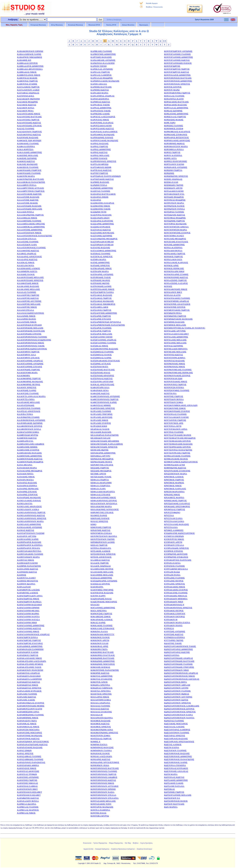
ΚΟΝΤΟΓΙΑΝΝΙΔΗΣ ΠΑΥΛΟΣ (178, 63)
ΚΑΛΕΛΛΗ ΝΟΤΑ (26, 265)
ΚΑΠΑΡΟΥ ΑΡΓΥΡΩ (27, 536)
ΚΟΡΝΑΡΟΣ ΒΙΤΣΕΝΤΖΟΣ (176, 137)
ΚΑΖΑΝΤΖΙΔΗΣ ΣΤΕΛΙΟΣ (29, 126)
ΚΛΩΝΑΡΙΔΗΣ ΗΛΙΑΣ (101, 599)
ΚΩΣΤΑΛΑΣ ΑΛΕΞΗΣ (174, 727)
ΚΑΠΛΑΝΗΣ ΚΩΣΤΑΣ (28, 569)
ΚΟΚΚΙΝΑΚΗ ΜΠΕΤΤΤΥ (102, 634)
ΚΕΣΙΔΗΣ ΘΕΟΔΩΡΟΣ (101, 471)
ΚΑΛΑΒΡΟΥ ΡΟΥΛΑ (27, 185)
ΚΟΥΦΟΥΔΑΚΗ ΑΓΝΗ (174, 465)
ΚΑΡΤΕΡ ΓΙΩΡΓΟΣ (99, 173)
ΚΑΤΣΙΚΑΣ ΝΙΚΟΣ (99, 346)
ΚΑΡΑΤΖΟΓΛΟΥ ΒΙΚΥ (27, 789)
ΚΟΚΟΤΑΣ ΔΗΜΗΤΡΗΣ (102, 676)
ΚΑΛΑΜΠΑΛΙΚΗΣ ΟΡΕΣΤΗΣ (31, 224)
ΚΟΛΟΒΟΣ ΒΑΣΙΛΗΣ (101, 721)
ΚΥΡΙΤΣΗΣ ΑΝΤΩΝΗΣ (175, 631)
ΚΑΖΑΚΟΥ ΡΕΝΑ (25, 111)
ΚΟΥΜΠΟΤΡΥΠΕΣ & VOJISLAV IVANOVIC (185, 328)
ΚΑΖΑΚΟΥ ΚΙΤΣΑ (26, 108)
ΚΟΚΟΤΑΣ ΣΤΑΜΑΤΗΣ (101, 679)
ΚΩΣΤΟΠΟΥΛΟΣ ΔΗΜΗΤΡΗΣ (178, 756)
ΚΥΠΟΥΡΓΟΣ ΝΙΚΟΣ (174, 539)
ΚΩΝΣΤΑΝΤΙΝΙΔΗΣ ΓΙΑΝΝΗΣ (178, 664)
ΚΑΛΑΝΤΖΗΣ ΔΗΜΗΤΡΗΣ (30, 230)
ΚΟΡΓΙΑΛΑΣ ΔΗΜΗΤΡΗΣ (176, 108)
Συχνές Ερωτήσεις (146, 843)
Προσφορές (144, 25)
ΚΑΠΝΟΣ (22, 575)
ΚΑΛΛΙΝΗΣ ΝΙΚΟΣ (26, 316)
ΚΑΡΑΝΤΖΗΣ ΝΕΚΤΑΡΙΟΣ (30, 733)
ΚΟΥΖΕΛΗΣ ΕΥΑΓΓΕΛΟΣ (176, 242)
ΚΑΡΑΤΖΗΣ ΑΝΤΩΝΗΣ (28, 777)
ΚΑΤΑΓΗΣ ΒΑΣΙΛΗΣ (100, 248)
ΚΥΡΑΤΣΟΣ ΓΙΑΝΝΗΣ (174, 566)
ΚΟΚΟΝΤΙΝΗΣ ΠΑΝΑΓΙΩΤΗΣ (105, 670)
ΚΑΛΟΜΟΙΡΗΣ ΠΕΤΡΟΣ (29, 384)
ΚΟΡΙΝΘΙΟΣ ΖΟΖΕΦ (173, 129)
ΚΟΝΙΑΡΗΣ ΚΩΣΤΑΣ (100, 759)
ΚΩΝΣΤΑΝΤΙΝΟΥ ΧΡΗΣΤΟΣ (177, 703)
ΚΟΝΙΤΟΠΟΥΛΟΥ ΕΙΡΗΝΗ (103, 789)
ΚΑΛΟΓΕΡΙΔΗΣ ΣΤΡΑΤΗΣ (29, 334)
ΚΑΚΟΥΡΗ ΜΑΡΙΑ (26, 176)
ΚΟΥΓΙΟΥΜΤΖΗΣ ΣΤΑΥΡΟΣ (177, 233)
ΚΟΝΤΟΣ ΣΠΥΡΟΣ (173, 87)
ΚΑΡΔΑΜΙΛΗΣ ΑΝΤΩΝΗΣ (103, 60)
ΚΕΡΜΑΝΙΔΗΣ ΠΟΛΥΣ (101, 462)
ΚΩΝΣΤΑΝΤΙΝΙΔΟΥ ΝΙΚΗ (176, 670)
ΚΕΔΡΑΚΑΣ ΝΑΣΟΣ (100, 429)
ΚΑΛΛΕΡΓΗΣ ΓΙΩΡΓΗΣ (28, 295)
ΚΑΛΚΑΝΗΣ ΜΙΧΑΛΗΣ (28, 289)
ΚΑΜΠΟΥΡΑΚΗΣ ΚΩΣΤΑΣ (30, 459)
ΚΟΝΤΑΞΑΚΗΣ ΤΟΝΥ (101, 804)
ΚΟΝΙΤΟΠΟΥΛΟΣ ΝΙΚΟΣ (102, 783)
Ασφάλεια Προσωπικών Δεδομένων (123, 849)
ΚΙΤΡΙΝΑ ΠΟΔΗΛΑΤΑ (101, 548)
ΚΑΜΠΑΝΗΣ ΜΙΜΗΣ (27, 447)
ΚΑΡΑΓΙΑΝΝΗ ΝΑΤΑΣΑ (28, 619)
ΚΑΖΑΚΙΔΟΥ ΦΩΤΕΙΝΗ (28, 99)
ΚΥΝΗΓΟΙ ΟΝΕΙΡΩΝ (174, 536)
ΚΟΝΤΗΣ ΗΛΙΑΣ (99, 813)
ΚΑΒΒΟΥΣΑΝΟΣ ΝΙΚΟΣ (29, 75)
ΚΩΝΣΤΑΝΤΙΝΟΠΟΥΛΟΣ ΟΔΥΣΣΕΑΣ (182, 679)
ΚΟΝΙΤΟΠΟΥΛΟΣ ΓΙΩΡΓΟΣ (103, 774)
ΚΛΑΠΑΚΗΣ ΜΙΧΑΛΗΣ (102, 572)
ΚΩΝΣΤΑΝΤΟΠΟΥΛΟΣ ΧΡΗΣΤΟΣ (180, 712)
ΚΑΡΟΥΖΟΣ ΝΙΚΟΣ (100, 120)
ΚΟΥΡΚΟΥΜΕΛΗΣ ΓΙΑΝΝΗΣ (178, 370)
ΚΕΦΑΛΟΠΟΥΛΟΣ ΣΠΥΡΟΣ (104, 500)
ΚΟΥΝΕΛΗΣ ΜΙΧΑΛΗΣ (175, 352)
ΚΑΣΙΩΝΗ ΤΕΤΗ (98, 212)
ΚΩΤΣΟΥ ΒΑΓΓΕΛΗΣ (174, 804)
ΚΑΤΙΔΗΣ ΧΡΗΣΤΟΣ (100, 265)
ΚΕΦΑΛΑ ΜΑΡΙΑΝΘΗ (101, 483)
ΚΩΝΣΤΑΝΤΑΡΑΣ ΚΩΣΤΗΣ (177, 652)
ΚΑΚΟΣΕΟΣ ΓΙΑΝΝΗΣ (28, 167)
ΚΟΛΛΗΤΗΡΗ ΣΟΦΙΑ (101, 700)
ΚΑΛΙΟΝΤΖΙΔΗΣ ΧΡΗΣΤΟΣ (30, 280)
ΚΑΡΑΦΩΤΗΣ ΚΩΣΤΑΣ (28, 798)
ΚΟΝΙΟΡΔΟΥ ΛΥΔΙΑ (100, 765)
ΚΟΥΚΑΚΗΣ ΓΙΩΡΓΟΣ (175, 253)
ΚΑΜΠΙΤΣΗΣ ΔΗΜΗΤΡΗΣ (29, 456)
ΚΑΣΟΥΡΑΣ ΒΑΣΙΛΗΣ (101, 215)
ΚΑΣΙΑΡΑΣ (96, 200)
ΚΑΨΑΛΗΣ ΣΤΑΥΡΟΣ (101, 423)
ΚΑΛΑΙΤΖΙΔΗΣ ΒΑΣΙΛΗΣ (29, 206)
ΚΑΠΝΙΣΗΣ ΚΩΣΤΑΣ (27, 572)
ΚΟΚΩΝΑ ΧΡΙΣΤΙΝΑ (100, 685)
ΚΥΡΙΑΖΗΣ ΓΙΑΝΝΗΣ (174, 578)
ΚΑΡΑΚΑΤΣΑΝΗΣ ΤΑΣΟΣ (29, 667)
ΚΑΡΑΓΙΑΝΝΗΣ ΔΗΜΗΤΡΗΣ (31, 625)
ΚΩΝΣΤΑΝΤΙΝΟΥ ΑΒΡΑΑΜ (177, 685)
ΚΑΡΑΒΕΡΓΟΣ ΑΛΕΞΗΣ (28, 590)
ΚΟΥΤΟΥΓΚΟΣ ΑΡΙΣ (174, 423)
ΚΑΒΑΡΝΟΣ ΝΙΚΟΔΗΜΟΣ (30, 57)
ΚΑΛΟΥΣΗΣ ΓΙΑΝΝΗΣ (28, 393)
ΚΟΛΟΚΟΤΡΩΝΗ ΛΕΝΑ (102, 730)
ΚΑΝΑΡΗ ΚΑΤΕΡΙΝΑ (27, 486)
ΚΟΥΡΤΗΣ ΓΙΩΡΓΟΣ (173, 396)
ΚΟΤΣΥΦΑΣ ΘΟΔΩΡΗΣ (175, 218)
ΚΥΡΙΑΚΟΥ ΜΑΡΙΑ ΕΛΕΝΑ (177, 622)
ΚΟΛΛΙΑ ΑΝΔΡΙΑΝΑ (100, 703)
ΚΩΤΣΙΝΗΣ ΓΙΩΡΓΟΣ (174, 792)
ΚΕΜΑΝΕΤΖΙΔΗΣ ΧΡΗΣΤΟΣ (104, 447)
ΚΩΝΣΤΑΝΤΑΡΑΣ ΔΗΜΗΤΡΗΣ (178, 649)
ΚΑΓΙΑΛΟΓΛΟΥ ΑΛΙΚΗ (28, 90)
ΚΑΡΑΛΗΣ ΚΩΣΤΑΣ (26, 697)
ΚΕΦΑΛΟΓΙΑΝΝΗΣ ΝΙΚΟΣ (103, 497)
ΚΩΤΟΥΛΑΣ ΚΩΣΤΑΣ (174, 777)
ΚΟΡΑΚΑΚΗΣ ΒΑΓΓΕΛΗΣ (176, 102)
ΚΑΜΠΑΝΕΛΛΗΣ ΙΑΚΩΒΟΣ (31, 444)
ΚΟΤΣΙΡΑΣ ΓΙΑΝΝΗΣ (174, 212)
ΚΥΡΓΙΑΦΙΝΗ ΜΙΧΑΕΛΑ (176, 569)
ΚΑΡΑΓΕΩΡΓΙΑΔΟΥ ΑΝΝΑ (30, 596)
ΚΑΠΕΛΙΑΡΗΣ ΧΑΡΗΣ (28, 539)
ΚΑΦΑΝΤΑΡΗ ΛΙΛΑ (100, 387)
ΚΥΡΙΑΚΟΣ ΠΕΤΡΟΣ (174, 611)
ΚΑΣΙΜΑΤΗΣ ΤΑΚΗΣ (101, 209)
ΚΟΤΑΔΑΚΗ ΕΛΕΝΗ (174, 191)
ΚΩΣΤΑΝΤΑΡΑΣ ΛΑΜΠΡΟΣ (177, 730)
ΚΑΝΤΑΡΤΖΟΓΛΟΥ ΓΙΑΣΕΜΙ (31, 533)
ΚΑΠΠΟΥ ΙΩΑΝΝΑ (26, 584)
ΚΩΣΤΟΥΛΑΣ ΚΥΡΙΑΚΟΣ (176, 768)
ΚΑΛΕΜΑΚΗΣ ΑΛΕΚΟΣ (28, 268)
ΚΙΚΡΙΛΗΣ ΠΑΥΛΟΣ (100, 518)
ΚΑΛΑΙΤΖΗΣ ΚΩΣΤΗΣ (28, 200)
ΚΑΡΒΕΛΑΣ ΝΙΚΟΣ (26, 813)
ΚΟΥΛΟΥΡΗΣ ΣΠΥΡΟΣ (175, 307)
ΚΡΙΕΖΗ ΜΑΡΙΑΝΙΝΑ (174, 492)
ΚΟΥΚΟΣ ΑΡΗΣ (171, 265)
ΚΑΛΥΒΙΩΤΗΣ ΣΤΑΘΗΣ (28, 417)
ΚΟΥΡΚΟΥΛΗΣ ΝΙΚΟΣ (174, 364)
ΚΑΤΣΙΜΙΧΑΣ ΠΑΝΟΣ (101, 355)
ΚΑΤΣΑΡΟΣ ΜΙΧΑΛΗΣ (101, 334)
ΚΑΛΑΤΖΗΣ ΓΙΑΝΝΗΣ (28, 242)
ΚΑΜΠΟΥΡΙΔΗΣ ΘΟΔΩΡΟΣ (30, 462)
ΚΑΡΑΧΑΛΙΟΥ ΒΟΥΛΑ (28, 801)
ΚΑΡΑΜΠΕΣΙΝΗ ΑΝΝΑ (28, 712)
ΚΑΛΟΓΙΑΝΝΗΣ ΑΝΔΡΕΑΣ (30, 361)
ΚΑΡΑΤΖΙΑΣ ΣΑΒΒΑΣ (27, 786)
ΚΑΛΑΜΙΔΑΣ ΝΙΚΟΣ (27, 218)
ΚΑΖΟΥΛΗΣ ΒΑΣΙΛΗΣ (28, 137)
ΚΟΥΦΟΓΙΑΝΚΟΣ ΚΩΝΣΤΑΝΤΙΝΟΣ (181, 462)
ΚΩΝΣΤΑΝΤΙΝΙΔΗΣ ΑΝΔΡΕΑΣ (178, 658)
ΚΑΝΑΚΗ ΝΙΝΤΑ (25, 474)
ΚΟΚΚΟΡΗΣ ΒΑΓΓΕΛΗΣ (102, 652)
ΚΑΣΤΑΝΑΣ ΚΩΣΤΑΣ (101, 230)
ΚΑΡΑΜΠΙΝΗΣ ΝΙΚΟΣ (28, 718)
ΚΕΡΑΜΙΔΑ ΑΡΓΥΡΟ (100, 456)
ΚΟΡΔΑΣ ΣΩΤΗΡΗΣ (173, 111)
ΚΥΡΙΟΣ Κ (169, 628)
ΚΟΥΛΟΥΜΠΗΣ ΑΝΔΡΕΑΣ (176, 301)
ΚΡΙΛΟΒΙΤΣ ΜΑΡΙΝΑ (174, 497)
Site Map (128, 843)
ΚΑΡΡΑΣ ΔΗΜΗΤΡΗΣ (101, 149)
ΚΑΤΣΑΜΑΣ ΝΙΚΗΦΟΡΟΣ (103, 304)
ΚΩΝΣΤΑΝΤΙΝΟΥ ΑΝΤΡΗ (176, 688)
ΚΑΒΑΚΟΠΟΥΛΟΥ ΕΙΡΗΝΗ (30, 51)
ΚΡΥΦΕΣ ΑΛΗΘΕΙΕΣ (174, 530)
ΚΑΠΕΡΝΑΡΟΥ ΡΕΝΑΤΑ (29, 548)
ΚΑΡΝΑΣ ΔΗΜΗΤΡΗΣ (101, 108)
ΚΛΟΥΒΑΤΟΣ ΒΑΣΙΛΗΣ (102, 593)
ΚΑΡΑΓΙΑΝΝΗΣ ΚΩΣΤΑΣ (29, 628)
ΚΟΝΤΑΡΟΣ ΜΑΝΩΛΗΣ (102, 807)
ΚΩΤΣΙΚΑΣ (169, 789)
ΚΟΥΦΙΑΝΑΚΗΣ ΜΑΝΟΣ (176, 459)
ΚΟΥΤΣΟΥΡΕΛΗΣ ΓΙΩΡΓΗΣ (177, 453)
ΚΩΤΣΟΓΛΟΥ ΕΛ (172, 798)
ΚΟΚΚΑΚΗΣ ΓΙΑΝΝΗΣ (102, 625)
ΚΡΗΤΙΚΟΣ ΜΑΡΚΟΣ (174, 483)
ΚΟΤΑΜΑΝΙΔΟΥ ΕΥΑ (174, 194)
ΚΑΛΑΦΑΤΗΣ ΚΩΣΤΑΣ (28, 251)
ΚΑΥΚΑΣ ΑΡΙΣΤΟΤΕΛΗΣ (102, 384)
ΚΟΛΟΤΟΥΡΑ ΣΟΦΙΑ (100, 736)
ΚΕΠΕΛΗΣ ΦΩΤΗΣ (99, 450)
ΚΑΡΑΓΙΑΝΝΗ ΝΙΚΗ (27, 622)
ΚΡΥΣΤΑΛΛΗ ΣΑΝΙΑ (174, 521)
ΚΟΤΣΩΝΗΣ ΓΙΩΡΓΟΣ (174, 221)
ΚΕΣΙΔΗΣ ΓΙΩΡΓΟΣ (100, 468)
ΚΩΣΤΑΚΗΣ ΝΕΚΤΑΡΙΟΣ (176, 724)
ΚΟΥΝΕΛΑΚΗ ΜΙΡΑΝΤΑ (176, 349)
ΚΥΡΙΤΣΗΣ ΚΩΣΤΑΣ (174, 634)
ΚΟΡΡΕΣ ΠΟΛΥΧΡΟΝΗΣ (175, 161)
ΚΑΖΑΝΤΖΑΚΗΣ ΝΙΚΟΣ (29, 114)
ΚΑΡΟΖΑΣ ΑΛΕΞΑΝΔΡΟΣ (103, 117)
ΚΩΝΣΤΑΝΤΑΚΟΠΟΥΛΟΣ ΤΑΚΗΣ (180, 646)
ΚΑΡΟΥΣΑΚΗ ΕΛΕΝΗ (101, 126)
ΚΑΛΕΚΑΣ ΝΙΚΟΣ (26, 262)
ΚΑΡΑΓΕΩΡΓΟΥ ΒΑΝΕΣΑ (29, 602)
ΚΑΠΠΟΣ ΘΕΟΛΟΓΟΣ (28, 581)
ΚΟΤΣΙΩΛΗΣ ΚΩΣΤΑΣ (174, 215)
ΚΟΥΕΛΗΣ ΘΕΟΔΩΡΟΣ (175, 239)
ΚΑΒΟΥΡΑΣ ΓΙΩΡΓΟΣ (27, 81)
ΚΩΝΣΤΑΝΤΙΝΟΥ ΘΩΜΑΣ (177, 694)
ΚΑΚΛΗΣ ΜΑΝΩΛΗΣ (27, 164)
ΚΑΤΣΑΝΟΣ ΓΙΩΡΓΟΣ (101, 310)
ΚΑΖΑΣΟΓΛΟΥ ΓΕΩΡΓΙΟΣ (29, 131)
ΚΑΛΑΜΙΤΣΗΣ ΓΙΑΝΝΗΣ (29, 221)
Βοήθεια (149, 7)
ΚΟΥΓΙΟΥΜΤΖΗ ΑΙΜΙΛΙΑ (176, 227)
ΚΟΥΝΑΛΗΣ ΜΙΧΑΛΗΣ (175, 340)
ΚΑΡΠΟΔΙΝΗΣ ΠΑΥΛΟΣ (102, 137)
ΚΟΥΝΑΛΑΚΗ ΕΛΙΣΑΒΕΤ (176, 334)
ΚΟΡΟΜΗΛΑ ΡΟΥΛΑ (174, 149)
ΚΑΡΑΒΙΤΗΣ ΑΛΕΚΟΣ (28, 593)
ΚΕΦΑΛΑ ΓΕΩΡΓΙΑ (100, 480)
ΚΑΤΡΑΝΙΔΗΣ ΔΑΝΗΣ (101, 286)
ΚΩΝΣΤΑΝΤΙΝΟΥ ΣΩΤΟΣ (176, 700)
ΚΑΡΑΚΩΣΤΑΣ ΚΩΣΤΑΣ (28, 682)
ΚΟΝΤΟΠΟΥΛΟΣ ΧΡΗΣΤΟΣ (177, 84)
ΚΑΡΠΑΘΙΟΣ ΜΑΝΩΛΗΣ (103, 134)
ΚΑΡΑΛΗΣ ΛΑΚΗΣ (26, 700)
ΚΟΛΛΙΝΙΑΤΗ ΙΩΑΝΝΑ (102, 718)
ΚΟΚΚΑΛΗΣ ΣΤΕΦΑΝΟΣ (102, 628)
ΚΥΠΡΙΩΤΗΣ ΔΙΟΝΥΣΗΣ (176, 554)
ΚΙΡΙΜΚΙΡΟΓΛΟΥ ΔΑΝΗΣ (103, 542)
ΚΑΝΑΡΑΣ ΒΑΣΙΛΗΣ (27, 483)
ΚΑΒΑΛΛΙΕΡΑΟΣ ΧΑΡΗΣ (29, 54)
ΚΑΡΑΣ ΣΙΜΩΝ (24, 750)
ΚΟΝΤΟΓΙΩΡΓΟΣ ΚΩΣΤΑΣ (176, 72)
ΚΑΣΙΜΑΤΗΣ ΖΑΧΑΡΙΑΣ (102, 203)
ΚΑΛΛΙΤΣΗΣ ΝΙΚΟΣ (27, 322)
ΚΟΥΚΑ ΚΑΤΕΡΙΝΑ (173, 248)
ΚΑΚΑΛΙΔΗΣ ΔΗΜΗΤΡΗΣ (29, 152)
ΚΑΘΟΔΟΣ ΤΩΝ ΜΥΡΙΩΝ (29, 140)
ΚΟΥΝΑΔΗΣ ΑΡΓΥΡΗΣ (175, 331)
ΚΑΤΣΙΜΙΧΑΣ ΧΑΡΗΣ (101, 358)
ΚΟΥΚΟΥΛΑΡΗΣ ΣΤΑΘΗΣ (176, 274)
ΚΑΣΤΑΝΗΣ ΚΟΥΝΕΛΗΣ (102, 233)
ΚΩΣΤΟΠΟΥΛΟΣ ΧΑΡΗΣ (176, 762)
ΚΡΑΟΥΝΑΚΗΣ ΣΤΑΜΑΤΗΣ (177, 471)
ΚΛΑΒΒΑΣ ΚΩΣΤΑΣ (100, 560)
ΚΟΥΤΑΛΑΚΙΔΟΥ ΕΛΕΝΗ (176, 417)
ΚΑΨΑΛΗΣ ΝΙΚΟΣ (99, 420)
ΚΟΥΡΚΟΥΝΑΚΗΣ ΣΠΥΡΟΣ (177, 375)
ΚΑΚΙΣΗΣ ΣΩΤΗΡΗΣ (27, 158)
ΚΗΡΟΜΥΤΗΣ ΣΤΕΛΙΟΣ (102, 512)
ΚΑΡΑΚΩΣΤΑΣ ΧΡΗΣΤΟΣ (29, 688)
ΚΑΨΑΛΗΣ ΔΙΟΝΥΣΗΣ (101, 417)
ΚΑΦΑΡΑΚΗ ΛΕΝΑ (100, 390)
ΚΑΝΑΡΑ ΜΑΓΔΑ (25, 480)
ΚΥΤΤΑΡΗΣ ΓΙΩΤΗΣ (174, 640)
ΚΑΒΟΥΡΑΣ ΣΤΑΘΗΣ (27, 84)
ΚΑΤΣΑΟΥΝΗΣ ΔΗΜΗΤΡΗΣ (104, 313)
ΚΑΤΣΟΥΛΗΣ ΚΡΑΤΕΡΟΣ (102, 375)
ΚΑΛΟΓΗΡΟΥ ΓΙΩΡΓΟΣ (28, 352)
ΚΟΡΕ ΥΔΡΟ (170, 123)
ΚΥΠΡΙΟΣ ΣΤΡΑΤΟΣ (173, 551)
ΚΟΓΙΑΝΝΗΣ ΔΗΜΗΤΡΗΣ (103, 608)
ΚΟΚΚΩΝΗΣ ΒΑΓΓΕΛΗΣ (102, 658)
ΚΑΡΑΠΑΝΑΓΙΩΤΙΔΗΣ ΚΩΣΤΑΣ (32, 744)
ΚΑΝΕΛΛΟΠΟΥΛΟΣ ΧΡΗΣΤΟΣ (32, 518)
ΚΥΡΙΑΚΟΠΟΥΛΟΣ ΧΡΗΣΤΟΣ (178, 608)
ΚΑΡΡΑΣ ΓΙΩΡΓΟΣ (99, 146)
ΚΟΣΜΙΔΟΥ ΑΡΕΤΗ (173, 188)
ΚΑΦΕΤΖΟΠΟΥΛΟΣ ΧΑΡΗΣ (104, 402)
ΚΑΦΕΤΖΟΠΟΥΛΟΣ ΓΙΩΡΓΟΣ (105, 399)
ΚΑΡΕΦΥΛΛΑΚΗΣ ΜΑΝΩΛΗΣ (105, 81)
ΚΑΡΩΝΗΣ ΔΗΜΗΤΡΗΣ (102, 188)
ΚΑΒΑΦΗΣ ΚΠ (24, 60)
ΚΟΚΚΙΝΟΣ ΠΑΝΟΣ (100, 637)
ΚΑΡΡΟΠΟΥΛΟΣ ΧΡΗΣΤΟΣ (103, 161)
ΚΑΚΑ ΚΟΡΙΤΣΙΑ (25, 149)
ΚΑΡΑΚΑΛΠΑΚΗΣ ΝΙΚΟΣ (29, 658)
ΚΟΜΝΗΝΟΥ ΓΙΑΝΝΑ (101, 750)
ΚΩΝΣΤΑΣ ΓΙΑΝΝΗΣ (174, 721)
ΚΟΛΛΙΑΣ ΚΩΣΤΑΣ (100, 709)
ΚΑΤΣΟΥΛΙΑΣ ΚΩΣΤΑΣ (102, 378)
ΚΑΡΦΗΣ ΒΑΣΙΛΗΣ (100, 182)
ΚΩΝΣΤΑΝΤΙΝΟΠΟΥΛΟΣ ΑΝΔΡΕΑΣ (181, 673)
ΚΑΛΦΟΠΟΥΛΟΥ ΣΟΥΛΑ (29, 429)
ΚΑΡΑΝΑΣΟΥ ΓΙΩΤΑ (27, 721)
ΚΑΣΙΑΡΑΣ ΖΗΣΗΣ (99, 197)
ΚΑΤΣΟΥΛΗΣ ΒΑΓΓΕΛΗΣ (103, 370)
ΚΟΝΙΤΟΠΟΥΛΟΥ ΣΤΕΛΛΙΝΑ (105, 798)
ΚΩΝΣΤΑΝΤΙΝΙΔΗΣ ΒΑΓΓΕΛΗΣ (179, 661)
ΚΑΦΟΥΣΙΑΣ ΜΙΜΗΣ (101, 405)
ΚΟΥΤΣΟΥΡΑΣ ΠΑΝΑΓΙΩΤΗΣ (178, 450)
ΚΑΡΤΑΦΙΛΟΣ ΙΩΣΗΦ (101, 167)
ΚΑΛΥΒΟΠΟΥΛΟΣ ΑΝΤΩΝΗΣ (31, 420)
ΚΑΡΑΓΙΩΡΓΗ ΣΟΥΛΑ (27, 637)
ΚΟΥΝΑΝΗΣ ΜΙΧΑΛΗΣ (175, 343)
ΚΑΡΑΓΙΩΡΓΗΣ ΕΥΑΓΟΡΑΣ (30, 643)
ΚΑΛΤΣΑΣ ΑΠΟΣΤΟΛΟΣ (29, 411)
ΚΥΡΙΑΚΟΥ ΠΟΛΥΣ (173, 625)
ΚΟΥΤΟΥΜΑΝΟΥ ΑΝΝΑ (176, 429)
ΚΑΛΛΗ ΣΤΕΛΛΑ (25, 310)
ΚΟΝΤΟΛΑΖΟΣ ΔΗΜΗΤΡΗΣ (177, 75)
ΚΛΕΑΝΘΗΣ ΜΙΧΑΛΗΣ (102, 575)
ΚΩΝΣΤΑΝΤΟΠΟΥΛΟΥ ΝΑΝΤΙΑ (179, 718)
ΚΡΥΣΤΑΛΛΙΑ (171, 527)
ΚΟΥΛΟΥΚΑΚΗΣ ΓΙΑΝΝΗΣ (177, 298)
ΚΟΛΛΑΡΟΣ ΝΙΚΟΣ (100, 697)
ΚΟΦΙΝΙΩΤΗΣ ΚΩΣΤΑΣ (175, 468)
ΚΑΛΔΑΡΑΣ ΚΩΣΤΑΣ (27, 259)
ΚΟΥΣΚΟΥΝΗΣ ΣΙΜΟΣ (175, 408)
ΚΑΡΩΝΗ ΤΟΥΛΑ (99, 185)
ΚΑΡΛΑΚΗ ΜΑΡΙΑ (99, 93)
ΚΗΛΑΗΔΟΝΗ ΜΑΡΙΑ (101, 506)
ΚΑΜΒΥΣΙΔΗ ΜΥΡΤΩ (28, 435)
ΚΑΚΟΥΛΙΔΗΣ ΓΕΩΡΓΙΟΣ (29, 170)
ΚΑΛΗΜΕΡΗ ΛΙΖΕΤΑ (27, 271)
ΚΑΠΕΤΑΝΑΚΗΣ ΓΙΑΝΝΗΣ (30, 554)
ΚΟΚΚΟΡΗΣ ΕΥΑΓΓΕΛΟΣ (103, 655)
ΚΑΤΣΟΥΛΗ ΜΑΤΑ (99, 367)
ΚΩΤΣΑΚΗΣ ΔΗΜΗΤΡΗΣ (176, 780)
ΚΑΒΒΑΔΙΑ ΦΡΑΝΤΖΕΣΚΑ (30, 69)
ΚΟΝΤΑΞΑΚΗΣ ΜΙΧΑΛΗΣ (103, 801)
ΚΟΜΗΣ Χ (95, 741)
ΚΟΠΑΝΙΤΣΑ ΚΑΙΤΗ (174, 99)
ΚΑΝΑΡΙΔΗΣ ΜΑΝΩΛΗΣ (29, 497)
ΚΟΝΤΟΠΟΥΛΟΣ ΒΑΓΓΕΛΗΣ (178, 78)
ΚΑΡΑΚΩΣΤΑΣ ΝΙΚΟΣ (28, 685)
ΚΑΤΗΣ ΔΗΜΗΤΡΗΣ (100, 262)
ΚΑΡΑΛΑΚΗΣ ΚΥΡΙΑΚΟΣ (29, 691)
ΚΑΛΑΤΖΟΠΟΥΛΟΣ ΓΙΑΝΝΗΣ (31, 248)
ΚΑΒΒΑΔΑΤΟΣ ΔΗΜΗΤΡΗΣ (30, 66)
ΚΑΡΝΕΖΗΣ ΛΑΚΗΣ (100, 114)
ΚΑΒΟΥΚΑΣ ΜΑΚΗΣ (27, 78)
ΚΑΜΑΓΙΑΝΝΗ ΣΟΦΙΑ (28, 432)
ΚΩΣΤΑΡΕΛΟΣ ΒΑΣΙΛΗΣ (176, 738)
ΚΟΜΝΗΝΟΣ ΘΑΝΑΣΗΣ (102, 747)
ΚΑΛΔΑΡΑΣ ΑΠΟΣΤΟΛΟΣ (29, 256)
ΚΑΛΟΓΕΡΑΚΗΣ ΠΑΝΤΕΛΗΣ (31, 331)
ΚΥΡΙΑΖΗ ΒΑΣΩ (172, 572)
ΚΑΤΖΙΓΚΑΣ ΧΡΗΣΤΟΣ (102, 256)
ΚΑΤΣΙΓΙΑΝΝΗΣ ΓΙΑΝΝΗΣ (103, 343)
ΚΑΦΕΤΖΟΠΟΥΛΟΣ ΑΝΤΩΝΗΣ (105, 396)
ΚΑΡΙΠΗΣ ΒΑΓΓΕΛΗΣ (101, 87)
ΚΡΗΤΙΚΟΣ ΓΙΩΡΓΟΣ (174, 480)
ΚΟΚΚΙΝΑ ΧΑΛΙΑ (99, 631)
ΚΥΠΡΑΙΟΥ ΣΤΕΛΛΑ (174, 545)
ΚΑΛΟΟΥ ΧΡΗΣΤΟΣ (27, 387)
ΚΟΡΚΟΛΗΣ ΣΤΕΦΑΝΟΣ (176, 134)
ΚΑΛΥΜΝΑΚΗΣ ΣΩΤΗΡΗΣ (30, 423)
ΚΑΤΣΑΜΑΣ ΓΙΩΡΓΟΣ (101, 298)
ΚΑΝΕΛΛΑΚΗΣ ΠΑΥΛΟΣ (29, 500)
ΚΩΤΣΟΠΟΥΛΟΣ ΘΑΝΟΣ (176, 801)
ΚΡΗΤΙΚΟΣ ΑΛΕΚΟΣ (174, 477)
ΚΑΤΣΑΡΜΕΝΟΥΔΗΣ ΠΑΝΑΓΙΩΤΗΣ (108, 325)
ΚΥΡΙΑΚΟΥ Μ (171, 619)
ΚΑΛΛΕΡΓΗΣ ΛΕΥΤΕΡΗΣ (29, 301)
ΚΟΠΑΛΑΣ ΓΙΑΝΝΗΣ (174, 96)
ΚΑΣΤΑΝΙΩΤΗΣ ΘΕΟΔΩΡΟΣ (104, 239)
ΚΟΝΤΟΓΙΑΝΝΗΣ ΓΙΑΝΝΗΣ (177, 54)
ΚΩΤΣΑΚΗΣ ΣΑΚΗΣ (174, 783)
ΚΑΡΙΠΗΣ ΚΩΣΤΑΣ (100, 90)
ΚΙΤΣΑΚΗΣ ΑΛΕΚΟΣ (100, 551)
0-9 (165, 41)
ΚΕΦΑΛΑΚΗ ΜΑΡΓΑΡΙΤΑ (103, 492)
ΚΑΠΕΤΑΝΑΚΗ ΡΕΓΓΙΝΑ (29, 551)
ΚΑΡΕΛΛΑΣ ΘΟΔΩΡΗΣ (102, 78)
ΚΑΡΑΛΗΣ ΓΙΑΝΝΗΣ (27, 694)
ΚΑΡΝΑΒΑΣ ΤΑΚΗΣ (100, 105)
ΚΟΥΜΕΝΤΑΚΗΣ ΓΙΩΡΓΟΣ (177, 310)
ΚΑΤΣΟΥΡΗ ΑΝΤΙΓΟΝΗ (102, 381)
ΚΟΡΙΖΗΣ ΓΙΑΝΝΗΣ (173, 126)
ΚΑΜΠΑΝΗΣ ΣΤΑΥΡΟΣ (28, 450)
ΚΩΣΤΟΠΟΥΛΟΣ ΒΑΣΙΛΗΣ (177, 753)
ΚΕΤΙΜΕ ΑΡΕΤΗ (98, 474)
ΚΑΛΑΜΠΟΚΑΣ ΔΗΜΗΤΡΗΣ (31, 227)
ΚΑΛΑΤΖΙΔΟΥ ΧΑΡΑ (27, 245)
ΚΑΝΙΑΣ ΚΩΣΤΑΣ (26, 530)
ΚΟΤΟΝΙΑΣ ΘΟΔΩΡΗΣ (175, 200)
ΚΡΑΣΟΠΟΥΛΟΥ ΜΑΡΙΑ (175, 474)
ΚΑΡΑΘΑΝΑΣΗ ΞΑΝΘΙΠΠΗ (30, 649)
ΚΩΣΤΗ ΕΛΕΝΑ (171, 747)
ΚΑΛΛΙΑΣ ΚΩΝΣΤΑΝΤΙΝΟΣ (30, 313)
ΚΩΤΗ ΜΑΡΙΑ (171, 774)
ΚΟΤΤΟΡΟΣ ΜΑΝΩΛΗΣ (175, 224)
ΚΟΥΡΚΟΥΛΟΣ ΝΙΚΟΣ (174, 367)
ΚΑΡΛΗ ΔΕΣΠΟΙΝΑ (100, 99)
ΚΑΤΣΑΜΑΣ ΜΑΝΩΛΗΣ (102, 301)
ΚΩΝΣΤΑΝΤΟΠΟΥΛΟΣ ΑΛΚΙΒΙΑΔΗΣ (182, 706)
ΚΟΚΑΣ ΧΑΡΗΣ (98, 622)
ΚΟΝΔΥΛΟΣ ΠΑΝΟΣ (100, 753)
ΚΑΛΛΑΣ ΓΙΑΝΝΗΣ (27, 292)
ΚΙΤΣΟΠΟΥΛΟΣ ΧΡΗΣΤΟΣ (103, 554)
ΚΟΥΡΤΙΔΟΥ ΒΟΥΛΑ (174, 399)
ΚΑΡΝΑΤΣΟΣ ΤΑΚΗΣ (101, 111)
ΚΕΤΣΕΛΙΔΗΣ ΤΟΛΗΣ (101, 477)
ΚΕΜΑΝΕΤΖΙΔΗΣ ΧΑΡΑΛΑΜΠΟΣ (107, 444)
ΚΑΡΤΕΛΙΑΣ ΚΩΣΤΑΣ (101, 170)
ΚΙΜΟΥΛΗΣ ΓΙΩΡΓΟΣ (101, 527)
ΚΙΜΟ (93, 524)
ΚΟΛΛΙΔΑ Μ (97, 715)
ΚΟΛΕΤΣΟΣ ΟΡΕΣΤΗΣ (101, 694)
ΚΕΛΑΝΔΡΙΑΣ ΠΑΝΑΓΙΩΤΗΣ (105, 435)
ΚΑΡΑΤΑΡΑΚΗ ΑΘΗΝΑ (28, 765)
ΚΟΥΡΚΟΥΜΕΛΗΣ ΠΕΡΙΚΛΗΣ (178, 373)
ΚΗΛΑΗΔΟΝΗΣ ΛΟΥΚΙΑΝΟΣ (105, 509)
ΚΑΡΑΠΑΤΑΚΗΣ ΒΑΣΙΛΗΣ (30, 747)
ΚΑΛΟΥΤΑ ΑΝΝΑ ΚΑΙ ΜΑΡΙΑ (31, 396)
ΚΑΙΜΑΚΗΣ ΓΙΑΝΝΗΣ (28, 143)
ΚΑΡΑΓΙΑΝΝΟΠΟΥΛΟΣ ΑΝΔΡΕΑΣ (33, 634)
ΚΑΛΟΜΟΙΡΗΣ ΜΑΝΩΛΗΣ (30, 381)
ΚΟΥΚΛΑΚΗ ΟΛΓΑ (173, 259)
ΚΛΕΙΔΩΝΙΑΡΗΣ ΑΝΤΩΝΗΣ (104, 581)
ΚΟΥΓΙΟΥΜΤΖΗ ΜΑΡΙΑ (175, 230)
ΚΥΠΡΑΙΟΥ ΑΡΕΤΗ (173, 542)
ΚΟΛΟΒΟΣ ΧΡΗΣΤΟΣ (101, 727)
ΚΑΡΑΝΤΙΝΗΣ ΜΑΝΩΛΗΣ (30, 736)
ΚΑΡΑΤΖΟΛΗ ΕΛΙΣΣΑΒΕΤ (29, 792)
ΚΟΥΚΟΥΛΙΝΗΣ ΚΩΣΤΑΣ (176, 277)
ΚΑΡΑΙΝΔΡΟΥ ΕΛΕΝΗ (28, 652)
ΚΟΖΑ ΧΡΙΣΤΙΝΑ (99, 611)
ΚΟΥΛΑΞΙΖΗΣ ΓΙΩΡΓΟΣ (175, 280)
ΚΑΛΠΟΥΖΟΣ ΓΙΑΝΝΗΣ (29, 408)
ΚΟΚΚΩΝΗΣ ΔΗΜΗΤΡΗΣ (103, 661)
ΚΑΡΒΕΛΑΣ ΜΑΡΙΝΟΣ (28, 810)
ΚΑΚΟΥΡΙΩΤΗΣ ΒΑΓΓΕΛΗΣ (30, 179)
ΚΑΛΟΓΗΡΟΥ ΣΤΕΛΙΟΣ (28, 358)
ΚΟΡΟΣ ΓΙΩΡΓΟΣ (172, 152)
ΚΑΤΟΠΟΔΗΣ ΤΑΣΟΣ (101, 277)
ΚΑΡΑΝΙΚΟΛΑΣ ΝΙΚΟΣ (28, 727)
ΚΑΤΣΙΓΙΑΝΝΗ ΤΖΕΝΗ (101, 337)
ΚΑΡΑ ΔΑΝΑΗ (24, 587)
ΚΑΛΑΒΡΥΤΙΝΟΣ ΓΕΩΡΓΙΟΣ (31, 191)
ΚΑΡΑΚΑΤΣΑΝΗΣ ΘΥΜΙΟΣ (30, 664)
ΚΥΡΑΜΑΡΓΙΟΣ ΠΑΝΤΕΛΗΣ (178, 560)
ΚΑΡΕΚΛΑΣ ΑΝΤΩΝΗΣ (102, 69)
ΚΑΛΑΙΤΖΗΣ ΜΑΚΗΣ (27, 203)
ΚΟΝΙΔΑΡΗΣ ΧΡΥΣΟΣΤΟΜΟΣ (105, 762)
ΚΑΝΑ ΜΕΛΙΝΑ (25, 465)
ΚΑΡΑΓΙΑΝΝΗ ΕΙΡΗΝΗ (28, 608)
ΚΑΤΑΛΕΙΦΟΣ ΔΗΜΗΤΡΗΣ (103, 251)
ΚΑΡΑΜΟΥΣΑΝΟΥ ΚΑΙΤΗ (30, 709)
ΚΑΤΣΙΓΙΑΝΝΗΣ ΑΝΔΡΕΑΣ (103, 340)
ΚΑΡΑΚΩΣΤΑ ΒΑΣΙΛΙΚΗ (29, 676)
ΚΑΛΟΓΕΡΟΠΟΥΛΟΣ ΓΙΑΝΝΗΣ (32, 337)
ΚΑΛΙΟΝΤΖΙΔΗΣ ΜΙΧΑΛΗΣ (30, 277)
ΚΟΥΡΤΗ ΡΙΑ (170, 393)
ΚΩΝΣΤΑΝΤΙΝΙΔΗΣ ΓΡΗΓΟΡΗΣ (179, 667)
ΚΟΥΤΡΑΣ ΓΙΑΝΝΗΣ (174, 432)
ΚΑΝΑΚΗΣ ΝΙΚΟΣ (26, 477)
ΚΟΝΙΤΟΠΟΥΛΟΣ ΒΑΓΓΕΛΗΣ (105, 768)
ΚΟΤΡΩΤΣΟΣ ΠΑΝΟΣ (174, 206)
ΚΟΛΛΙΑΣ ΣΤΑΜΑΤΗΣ (101, 712)
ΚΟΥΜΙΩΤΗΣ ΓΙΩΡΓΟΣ (175, 316)
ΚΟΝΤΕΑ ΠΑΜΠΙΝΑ (100, 810)
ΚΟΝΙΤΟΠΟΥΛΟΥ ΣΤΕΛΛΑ (103, 795)
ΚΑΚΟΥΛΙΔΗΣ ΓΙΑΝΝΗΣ (29, 173)
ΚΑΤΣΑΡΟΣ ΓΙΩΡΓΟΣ (101, 331)
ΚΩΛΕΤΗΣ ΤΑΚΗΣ (173, 643)
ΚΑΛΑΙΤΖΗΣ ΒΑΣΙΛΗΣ (28, 197)
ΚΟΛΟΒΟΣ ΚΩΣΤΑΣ (100, 724)
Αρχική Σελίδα (88, 849)
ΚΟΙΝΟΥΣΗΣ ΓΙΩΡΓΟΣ (101, 614)
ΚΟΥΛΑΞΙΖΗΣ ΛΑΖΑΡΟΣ (176, 283)
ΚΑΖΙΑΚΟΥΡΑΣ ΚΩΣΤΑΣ (29, 134)
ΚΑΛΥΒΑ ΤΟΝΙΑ (25, 414)
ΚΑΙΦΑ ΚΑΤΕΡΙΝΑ (26, 146)
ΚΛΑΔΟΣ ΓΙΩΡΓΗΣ (100, 563)
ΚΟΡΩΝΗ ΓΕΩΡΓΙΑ (173, 170)
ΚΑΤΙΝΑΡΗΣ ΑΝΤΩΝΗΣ (102, 274)
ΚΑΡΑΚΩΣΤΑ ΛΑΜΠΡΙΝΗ (29, 679)
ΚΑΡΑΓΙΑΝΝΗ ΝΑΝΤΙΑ (28, 616)
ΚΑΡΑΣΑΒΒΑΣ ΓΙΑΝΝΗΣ (29, 756)
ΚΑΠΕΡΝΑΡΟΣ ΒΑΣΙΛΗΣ (29, 542)
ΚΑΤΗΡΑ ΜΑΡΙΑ (98, 259)
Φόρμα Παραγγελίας (116, 843)
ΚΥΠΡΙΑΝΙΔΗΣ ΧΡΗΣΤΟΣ (176, 548)
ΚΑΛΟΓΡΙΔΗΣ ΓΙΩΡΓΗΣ (28, 370)
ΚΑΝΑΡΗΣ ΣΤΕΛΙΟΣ (27, 492)
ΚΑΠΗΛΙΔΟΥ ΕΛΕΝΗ (27, 563)
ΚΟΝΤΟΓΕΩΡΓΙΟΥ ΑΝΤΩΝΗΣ (178, 51)
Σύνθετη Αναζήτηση (114, 20)
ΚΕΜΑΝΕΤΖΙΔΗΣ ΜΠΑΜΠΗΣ (105, 441)
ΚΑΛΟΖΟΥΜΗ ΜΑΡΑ (27, 373)
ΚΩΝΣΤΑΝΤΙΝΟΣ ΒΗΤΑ (175, 682)
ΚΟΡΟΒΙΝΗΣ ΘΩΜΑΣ (174, 143)
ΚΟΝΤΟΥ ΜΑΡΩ (172, 90)
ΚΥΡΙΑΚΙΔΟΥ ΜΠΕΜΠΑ (176, 599)
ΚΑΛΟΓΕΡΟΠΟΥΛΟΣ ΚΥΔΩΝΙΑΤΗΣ (34, 340)
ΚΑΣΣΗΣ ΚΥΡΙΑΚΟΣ (100, 227)
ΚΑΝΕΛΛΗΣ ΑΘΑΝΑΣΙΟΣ (29, 506)
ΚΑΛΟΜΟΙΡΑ (23, 375)
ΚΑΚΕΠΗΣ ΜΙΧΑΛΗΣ (28, 155)
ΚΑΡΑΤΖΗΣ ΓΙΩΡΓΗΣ (27, 780)
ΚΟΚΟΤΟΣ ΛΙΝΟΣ (99, 682)
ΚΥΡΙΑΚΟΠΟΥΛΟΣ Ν (174, 605)
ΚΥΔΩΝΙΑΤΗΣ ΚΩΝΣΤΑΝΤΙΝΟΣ (179, 533)
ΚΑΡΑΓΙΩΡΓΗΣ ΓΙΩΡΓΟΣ (29, 640)
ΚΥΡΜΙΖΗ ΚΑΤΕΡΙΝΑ (174, 637)
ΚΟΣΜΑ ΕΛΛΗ (171, 182)
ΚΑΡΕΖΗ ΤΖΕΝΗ (99, 66)
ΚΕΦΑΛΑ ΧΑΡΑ (98, 489)
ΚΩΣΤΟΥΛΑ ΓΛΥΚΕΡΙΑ (175, 765)
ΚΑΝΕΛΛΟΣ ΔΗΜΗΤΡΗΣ (29, 524)
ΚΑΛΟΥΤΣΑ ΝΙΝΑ (26, 399)
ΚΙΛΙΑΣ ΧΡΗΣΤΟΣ (99, 521)
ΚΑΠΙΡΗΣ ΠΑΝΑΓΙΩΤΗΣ (29, 566)
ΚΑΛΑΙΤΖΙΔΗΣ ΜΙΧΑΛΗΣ (30, 209)
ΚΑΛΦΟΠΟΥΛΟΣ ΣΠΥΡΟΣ (30, 426)
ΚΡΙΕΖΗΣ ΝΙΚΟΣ (172, 495)
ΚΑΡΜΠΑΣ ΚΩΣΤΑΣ (100, 102)
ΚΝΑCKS (95, 605)
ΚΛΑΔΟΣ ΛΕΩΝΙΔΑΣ (101, 566)
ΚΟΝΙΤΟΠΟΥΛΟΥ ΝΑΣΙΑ (102, 792)
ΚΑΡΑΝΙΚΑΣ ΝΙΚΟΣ (27, 724)
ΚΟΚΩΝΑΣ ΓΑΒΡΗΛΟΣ (102, 688)
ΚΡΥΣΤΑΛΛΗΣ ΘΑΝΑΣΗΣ (176, 524)
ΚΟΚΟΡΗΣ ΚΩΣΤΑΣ (100, 673)
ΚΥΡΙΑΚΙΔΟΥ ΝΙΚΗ (173, 602)
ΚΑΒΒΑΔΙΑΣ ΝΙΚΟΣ (27, 72)
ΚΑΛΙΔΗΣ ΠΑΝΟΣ (26, 274)
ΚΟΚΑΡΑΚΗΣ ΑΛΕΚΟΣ (102, 619)
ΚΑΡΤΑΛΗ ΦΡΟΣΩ (99, 164)
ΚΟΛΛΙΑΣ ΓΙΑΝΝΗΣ (100, 706)
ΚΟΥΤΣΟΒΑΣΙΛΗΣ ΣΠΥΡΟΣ (177, 441)
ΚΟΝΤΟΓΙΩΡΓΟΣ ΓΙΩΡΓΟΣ (177, 69)
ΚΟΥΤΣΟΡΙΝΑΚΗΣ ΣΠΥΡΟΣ (177, 447)
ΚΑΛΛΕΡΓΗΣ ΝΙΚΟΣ (27, 307)
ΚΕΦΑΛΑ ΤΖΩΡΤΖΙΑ (100, 486)
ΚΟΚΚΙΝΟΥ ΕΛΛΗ (99, 643)
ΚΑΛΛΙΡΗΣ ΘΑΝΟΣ (26, 319)
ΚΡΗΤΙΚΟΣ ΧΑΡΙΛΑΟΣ (175, 489)
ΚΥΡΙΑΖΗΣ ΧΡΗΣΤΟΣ (174, 584)
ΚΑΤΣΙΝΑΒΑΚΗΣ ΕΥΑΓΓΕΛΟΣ (105, 361)
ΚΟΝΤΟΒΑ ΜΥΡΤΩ (100, 816)
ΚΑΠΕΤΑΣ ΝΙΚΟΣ (25, 560)
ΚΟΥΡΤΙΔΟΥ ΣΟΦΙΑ (173, 402)
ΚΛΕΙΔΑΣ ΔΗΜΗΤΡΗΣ (101, 578)
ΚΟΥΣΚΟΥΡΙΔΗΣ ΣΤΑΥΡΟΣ (177, 411)
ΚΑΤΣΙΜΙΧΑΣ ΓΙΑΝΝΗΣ (102, 352)
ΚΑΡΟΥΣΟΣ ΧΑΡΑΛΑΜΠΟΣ (104, 131)
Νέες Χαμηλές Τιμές (14, 25)
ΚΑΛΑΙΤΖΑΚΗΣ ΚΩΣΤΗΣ (29, 194)
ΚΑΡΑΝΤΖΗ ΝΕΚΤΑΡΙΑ (28, 730)
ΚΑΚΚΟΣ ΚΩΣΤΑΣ (26, 161)
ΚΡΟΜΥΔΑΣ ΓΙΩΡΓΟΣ (174, 509)
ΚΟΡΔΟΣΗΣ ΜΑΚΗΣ (174, 120)
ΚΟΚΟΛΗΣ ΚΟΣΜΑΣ (100, 667)
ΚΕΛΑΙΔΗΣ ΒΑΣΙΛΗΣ (101, 432)
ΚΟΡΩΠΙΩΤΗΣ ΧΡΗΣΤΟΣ (176, 176)
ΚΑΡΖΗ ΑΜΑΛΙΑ (99, 84)
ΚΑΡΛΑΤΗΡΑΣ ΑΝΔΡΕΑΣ (102, 96)
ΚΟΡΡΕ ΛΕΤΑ (170, 158)
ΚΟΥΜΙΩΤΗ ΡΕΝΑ (173, 313)
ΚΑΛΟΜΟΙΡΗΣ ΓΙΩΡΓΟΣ (29, 378)
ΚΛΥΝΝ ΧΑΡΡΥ (98, 596)
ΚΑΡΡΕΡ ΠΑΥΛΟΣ (99, 158)
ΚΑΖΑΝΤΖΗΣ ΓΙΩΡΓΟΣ (28, 120)
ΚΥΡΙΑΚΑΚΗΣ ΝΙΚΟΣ (174, 587)
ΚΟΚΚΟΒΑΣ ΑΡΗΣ (99, 646)
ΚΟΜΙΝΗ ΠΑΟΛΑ (99, 744)
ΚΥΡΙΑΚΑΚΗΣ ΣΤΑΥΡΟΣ (176, 590)
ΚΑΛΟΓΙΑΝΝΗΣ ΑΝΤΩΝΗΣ (30, 364)
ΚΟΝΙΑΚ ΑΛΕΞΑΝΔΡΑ (101, 756)
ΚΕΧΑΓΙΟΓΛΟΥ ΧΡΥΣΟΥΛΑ (104, 503)
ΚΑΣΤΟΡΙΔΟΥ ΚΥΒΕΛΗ (102, 245)
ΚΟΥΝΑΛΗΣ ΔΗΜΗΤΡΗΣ (176, 337)
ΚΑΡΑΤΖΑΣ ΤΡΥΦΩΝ (27, 774)
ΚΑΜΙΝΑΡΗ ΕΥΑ (25, 441)
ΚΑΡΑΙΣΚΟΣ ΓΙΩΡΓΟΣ (28, 655)
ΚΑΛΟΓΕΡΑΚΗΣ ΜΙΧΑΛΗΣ (30, 328)
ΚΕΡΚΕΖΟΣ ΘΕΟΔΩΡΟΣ (102, 459)
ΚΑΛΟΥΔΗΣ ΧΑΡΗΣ (27, 390)
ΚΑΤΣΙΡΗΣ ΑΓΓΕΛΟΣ (101, 364)
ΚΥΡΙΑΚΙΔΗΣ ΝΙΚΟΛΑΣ (175, 596)
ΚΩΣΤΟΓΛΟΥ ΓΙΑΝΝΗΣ (175, 750)
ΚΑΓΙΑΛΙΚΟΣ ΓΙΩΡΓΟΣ (28, 87)
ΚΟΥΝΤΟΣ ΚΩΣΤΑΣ (173, 355)
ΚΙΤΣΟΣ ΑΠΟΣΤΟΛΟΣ (101, 557)
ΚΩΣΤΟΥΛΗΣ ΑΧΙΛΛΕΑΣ (176, 771)
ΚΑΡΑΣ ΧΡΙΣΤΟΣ (25, 753)
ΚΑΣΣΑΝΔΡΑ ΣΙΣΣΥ (100, 218)
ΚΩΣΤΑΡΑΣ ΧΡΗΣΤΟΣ (174, 736)
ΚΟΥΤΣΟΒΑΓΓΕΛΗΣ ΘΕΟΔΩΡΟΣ (180, 438)
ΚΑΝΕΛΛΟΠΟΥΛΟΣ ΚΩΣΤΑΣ (31, 515)
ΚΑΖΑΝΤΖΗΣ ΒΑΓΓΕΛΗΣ (29, 117)
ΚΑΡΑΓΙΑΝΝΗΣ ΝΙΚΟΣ (28, 631)
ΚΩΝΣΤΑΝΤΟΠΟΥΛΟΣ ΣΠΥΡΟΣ (179, 709)
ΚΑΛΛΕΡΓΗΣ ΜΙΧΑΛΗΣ (29, 304)
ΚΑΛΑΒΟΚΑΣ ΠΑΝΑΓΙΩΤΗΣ (31, 182)
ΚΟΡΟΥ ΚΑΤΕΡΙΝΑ (173, 155)
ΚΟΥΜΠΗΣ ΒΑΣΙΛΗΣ (174, 322)
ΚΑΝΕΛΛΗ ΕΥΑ (25, 503)
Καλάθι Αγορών (152, 3)
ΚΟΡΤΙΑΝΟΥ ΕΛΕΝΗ (174, 164)
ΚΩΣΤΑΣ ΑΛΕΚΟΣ (173, 744)
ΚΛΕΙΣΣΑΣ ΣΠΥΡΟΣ (100, 584)
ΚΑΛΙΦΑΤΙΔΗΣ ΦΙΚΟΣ (28, 283)
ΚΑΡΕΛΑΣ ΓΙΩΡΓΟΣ (100, 72)
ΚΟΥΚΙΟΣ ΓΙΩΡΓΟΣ (173, 256)
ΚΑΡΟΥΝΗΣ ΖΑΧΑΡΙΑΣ (102, 123)
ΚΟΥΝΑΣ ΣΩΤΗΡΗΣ (173, 346)
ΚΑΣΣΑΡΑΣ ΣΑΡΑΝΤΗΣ (102, 221)
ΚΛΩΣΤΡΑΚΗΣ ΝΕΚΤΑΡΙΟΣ (104, 602)
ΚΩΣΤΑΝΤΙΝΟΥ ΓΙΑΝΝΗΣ (177, 733)
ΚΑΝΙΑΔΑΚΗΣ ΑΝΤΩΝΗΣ (30, 527)
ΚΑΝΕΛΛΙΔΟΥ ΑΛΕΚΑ (28, 509)
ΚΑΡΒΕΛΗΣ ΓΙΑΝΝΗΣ (101, 51)
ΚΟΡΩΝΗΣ (169, 173)
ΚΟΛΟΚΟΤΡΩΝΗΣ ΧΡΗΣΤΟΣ (104, 733)
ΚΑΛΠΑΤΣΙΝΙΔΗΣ (26, 405)
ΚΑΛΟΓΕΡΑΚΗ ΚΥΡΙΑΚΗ (29, 325)
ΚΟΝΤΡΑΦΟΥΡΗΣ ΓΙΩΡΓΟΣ (177, 93)
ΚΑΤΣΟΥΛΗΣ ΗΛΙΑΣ (100, 373)
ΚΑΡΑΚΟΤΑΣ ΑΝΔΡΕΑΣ (28, 673)
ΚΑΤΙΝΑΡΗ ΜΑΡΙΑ (100, 271)
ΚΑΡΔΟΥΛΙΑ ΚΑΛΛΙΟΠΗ (103, 63)
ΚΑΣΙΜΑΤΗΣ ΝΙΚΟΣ (100, 206)
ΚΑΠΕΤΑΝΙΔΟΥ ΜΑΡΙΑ (28, 557)
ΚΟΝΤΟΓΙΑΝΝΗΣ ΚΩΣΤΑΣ (177, 60)
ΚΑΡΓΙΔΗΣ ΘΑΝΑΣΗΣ (101, 57)
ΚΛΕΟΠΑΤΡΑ (97, 587)
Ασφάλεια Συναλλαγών (144, 849)
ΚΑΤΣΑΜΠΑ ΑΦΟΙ (99, 307)
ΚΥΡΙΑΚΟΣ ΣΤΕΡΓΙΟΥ (175, 614)
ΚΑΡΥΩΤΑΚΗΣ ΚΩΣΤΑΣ (102, 179)
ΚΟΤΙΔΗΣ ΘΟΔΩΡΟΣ (174, 197)
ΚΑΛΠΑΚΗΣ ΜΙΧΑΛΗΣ (28, 402)
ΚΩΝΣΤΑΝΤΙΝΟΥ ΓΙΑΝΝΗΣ (177, 691)
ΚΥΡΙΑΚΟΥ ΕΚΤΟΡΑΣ (174, 616)
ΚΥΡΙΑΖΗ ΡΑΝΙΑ (172, 575)
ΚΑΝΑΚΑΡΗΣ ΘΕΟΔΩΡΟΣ (30, 471)
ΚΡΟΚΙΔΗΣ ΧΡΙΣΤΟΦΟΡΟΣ (177, 506)
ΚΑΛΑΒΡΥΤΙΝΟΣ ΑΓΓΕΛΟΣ (30, 188)
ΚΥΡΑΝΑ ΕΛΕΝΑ (172, 563)
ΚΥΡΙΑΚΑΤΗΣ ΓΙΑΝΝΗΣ (176, 593)
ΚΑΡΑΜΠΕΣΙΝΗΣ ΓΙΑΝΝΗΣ (30, 715)
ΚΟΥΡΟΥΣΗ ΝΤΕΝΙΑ (174, 387)
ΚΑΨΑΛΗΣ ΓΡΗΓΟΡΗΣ (102, 414)
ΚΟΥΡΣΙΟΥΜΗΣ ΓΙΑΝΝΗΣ (177, 390)
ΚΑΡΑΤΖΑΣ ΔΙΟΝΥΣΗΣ (28, 771)
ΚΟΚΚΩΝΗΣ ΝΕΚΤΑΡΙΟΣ (103, 664)
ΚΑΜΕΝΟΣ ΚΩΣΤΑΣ (27, 438)
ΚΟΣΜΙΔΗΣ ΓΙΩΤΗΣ (174, 185)
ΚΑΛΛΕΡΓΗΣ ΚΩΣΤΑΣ (28, 298)
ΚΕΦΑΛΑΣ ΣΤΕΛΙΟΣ (100, 495)
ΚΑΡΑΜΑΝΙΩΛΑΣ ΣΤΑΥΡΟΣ (31, 703)
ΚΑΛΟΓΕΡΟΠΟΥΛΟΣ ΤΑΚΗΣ (31, 346)
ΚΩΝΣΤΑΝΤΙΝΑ (172, 655)
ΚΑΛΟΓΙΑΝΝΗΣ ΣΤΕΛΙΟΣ (30, 367)
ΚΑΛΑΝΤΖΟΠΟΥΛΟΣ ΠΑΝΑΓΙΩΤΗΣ (34, 236)
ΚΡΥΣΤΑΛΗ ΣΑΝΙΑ (173, 518)
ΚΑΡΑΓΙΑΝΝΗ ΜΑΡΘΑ (28, 614)
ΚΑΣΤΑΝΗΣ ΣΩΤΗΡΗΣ (101, 236)
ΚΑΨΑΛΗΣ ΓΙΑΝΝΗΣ (101, 411)
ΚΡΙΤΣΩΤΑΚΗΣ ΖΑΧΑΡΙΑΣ (177, 503)
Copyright (81, 863)
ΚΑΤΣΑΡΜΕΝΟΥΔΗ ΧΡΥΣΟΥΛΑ (106, 322)
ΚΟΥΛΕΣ (168, 286)
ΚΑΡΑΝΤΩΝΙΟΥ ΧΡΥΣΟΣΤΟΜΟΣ (33, 741)
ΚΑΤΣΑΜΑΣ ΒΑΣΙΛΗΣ (101, 295)
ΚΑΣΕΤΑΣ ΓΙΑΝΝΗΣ (100, 191)
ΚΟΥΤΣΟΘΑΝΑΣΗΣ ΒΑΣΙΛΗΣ (178, 444)
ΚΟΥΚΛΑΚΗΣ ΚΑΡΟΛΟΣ (176, 262)
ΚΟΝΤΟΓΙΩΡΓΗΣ (172, 66)
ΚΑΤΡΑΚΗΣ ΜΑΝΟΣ (100, 280)
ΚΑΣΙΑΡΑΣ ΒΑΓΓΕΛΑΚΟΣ (103, 194)
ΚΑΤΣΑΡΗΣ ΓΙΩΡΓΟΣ (101, 316)
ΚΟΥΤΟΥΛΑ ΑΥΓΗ (173, 426)
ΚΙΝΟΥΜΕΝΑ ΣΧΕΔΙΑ (101, 533)
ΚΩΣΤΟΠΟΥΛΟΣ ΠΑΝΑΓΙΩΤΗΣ (179, 759)
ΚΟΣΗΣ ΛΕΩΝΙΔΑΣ (173, 179)
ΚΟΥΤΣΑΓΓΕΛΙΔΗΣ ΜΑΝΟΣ (178, 435)
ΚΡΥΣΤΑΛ (169, 515)
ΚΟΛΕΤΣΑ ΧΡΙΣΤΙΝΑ (101, 691)
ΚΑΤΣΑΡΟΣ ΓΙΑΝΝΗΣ (101, 328)
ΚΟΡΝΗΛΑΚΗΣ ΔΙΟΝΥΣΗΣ (177, 140)
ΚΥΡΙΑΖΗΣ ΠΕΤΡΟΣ (174, 581)
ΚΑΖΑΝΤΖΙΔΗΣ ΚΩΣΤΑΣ (29, 123)
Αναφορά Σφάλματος (102, 849)
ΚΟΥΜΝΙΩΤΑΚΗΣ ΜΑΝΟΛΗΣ (178, 319)
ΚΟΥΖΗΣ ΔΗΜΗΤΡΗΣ (174, 245)
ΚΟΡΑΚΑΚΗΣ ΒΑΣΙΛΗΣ (175, 105)
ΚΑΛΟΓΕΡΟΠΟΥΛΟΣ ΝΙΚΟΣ (30, 343)
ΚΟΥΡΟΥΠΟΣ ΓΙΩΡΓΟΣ (175, 384)
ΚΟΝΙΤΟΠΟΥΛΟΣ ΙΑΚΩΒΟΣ (104, 777)
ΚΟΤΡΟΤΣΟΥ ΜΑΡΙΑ (174, 203)
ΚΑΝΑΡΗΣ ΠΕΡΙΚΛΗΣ (28, 489)
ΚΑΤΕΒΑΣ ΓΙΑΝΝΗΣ (100, 253)
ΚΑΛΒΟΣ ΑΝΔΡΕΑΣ (27, 253)
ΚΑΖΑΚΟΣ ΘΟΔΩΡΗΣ (27, 102)
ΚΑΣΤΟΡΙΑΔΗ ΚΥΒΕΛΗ (102, 242)
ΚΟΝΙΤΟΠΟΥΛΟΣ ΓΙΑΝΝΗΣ (104, 771)
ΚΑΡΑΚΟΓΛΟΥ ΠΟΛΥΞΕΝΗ (30, 670)
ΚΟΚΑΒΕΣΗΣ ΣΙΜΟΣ (101, 616)
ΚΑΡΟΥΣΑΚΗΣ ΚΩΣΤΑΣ (102, 129)
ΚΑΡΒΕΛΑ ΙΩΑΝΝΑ (27, 804)
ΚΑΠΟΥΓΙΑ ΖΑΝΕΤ (26, 578)
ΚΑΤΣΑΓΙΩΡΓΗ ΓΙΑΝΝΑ (102, 292)
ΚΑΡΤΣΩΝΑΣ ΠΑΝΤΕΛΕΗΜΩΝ (106, 176)
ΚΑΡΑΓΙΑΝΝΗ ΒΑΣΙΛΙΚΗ (29, 605)
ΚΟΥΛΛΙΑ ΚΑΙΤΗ (172, 295)
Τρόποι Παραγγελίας (100, 843)
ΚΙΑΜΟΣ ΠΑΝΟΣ (99, 515)
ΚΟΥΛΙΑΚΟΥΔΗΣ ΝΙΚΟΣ (176, 289)
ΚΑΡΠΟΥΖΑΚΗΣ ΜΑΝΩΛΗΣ (104, 140)
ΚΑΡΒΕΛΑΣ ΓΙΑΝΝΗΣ (28, 807)
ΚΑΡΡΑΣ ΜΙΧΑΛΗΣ (100, 155)
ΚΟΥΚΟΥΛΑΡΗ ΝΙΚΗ (174, 271)
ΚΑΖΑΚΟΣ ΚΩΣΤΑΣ (27, 105)
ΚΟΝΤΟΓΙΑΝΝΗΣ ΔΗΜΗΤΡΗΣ (178, 57)
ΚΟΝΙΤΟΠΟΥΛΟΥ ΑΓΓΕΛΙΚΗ (104, 786)
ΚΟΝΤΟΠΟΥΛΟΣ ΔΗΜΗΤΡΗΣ (178, 81)
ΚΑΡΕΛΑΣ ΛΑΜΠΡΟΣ (101, 75)
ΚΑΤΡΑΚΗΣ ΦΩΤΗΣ (100, 283)
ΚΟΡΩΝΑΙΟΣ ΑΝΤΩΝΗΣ (176, 167)
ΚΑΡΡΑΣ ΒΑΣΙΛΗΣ (100, 143)
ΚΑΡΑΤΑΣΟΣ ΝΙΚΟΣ (27, 768)
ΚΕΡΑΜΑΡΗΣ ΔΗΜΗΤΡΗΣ (103, 453)
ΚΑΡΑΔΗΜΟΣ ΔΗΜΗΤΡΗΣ (30, 646)
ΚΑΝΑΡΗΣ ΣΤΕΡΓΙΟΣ (27, 495)
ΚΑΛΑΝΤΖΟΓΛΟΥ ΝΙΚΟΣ (29, 233)
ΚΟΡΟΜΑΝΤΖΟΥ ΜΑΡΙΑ (176, 146)
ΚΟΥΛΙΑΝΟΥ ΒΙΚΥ (173, 292)
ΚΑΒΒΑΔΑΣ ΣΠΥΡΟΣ (27, 63)
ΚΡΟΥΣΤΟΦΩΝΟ (172, 512)
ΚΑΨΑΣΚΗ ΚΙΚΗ (99, 426)
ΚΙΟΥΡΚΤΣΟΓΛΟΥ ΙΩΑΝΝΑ (104, 536)
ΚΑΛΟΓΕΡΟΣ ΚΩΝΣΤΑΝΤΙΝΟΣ (32, 349)
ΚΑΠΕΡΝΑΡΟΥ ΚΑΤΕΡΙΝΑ (30, 545)
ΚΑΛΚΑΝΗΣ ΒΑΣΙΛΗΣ (28, 286)
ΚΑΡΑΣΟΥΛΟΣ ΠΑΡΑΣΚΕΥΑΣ (31, 762)
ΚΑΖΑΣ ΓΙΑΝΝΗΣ (26, 129)
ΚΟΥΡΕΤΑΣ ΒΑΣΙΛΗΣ (174, 361)
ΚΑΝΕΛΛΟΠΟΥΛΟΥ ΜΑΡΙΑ (30, 521)
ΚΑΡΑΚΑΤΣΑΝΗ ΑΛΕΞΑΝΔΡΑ (31, 661)
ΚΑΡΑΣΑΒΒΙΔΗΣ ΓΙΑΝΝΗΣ (30, 759)
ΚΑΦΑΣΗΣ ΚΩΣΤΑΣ (100, 393)
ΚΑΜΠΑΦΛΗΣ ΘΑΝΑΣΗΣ (29, 453)
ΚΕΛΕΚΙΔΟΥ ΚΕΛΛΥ (101, 438)
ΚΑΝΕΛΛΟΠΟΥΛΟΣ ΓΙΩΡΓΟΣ (31, 512)
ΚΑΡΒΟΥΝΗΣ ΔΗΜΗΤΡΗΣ (103, 54)
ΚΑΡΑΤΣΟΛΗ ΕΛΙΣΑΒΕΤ (29, 795)
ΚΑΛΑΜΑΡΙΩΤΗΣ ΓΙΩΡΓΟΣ (30, 215)
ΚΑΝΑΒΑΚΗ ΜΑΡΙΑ (27, 468)
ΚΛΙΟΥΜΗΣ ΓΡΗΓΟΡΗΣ (102, 590)
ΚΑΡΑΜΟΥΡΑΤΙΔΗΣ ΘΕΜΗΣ (31, 706)
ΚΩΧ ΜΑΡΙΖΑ (171, 807)
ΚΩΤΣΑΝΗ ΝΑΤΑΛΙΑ (174, 786)
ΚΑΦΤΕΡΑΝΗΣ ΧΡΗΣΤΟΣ (103, 408)
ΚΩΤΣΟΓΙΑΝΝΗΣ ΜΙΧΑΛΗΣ (178, 795)
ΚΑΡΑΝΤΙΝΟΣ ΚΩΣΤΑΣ (28, 738)
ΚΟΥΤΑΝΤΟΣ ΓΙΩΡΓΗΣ (175, 420)
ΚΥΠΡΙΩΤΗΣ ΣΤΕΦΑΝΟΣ (176, 557)
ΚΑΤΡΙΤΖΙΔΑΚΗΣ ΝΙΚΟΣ (102, 289)
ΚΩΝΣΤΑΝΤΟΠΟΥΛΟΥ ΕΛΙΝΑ (178, 715)
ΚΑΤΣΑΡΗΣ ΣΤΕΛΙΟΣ (101, 319)
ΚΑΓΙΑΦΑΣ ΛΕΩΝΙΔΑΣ (28, 93)
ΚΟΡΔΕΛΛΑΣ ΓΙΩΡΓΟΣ (175, 117)
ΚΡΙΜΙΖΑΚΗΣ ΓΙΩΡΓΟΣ (175, 500)
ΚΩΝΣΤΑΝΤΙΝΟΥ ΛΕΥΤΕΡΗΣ (178, 697)
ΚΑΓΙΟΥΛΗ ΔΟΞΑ (26, 96)
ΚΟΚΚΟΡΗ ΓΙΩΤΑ (99, 649)
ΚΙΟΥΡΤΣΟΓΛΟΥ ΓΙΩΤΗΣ (103, 539)
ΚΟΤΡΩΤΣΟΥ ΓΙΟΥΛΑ (174, 209)
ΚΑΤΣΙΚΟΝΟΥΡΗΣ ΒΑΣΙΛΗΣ (104, 349)
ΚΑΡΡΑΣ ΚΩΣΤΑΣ (99, 152)
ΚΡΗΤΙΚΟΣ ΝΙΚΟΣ (173, 486)
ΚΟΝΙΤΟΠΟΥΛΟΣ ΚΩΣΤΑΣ (103, 780)
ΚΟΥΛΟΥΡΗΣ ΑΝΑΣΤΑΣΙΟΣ (177, 304)
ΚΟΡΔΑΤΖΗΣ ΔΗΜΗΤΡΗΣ (176, 114)
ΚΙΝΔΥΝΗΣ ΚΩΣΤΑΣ (100, 530)
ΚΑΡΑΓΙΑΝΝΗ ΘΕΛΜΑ (28, 611)
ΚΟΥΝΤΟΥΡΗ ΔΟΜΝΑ (175, 358)
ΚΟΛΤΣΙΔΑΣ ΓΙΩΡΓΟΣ (101, 738)
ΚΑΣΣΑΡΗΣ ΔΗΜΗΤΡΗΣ (102, 224)
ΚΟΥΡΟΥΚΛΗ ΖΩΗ (173, 378)
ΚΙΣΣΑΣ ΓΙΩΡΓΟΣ (99, 545)
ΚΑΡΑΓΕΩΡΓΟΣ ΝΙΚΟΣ (28, 599)
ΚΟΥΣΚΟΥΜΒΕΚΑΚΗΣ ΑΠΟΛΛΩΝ (181, 405)
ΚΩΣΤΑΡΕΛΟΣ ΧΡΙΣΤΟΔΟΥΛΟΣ (179, 741)
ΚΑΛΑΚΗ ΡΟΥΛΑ (25, 212)
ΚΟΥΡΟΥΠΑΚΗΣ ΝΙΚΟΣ (176, 381)
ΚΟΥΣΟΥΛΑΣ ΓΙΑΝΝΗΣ (175, 414)
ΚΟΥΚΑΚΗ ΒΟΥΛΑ (173, 251)
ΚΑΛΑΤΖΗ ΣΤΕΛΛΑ (27, 239)
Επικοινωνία (158, 7)
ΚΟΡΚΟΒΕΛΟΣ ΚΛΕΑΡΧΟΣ (177, 131)
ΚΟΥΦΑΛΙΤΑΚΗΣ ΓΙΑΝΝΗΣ (177, 456)
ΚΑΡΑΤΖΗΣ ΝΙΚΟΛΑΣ (27, 783)
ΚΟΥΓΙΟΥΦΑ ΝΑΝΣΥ (174, 236)
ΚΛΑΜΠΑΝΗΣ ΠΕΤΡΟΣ (102, 569)
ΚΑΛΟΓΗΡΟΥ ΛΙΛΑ (26, 355)
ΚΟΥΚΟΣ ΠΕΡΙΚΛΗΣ (174, 268)
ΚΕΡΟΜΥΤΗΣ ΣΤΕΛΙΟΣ (102, 465)
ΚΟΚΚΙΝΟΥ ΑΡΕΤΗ (100, 640)
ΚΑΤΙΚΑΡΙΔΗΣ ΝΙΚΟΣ (101, 268)
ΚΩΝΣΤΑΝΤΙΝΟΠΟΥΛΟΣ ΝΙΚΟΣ (179, 676)
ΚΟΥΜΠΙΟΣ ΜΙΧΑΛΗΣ (175, 325)
